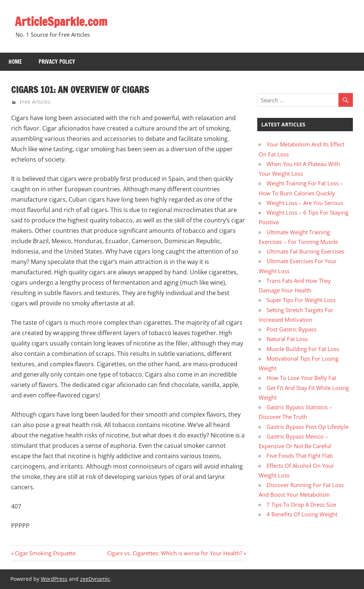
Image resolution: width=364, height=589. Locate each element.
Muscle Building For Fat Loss (303, 349)
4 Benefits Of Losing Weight (302, 514)
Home (15, 62)
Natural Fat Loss (287, 339)
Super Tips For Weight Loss (301, 300)
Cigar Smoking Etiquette (45, 553)
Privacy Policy (57, 62)
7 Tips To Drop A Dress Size (301, 504)
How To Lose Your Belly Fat (301, 378)
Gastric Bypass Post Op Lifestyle (307, 427)
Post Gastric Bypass (292, 329)
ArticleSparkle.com (61, 21)
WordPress (54, 579)
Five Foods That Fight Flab (300, 456)
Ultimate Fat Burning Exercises (305, 251)
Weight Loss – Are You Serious (305, 203)
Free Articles (35, 102)
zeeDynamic (95, 579)
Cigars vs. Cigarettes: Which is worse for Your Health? (175, 553)
